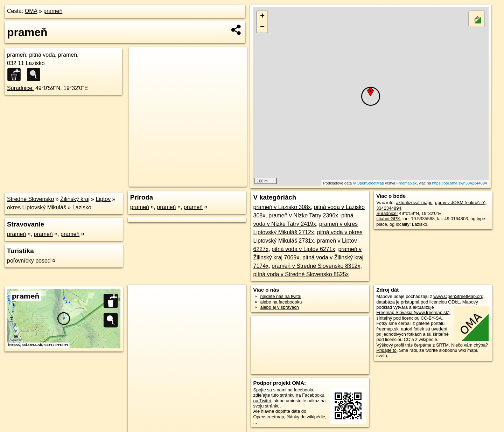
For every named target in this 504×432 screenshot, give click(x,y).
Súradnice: (20, 88)
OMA (31, 11)
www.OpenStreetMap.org (458, 296)
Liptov (103, 199)
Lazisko (82, 207)
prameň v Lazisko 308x (282, 207)
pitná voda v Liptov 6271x (303, 249)
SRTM (442, 345)
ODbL (454, 302)
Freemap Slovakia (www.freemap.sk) (413, 312)
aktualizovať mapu (414, 203)
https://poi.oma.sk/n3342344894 (460, 183)
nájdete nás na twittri (281, 296)
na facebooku (301, 390)
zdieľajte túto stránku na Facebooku (289, 395)
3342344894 (389, 208)
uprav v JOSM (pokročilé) (460, 203)
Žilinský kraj (75, 199)
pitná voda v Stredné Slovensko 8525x (301, 274)
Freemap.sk (406, 183)
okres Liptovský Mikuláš (37, 207)
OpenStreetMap (370, 183)
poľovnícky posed (29, 261)
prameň (53, 11)
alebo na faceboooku (281, 302)
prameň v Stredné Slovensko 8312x (316, 266)
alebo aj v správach (280, 307)
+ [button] (262, 16)
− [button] (262, 27)
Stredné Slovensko (30, 199)
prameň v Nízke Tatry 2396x (303, 215)
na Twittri (262, 401)
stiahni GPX (388, 219)
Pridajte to (386, 350)
